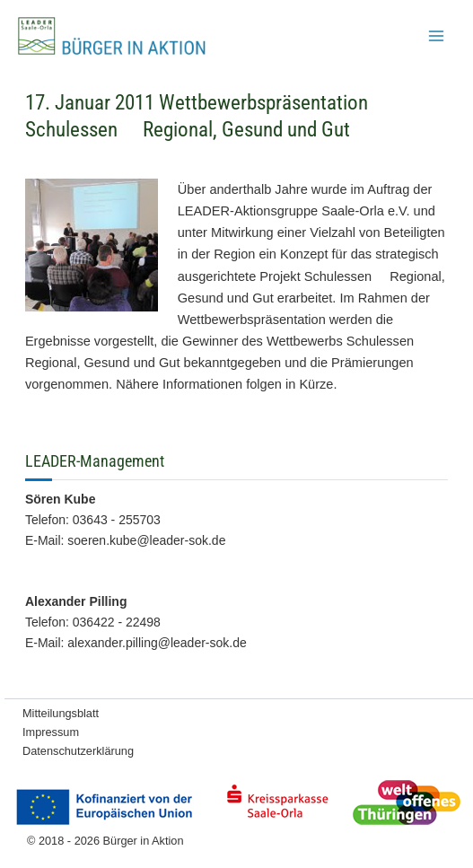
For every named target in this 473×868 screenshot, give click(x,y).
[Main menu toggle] (436, 36)
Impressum (51, 732)
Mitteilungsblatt (61, 713)
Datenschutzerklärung (78, 751)
